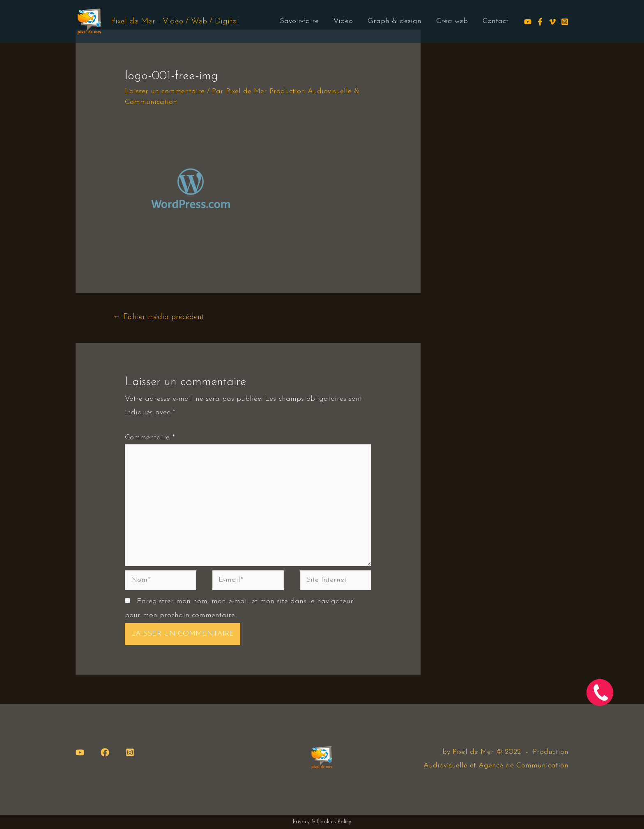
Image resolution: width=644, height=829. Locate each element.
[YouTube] (80, 752)
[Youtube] (528, 22)
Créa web (452, 21)
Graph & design (394, 21)
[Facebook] (540, 22)
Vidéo (343, 21)
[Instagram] (565, 22)
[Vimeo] (552, 22)
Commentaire (150, 437)
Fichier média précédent (159, 317)
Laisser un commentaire (165, 91)
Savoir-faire (299, 21)
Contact (496, 21)
